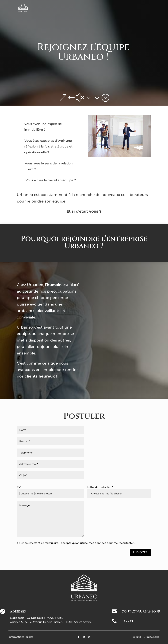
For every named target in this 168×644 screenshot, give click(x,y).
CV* (50, 492)
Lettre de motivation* (119, 492)
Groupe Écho (152, 637)
